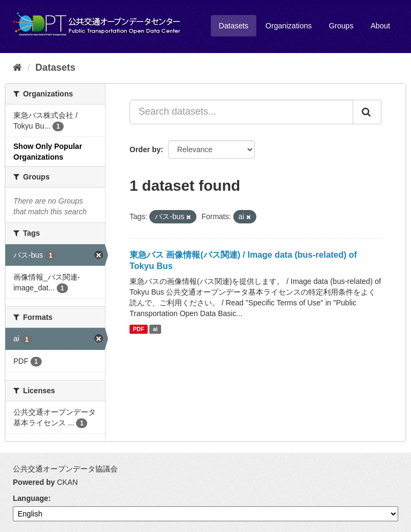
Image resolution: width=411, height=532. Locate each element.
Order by (145, 149)
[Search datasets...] (241, 112)
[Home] (17, 68)
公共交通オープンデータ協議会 (65, 469)
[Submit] (367, 112)
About (380, 26)
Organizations (288, 26)
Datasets (234, 26)
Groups (341, 26)
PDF (138, 329)
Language (31, 498)
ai (155, 329)
